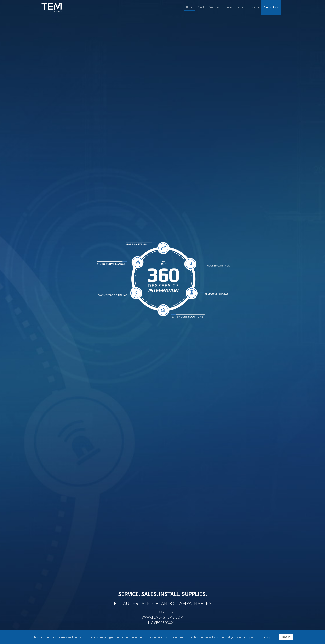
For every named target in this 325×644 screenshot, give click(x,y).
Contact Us (271, 7)
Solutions (214, 7)
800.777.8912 (162, 612)
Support (241, 7)
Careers (255, 7)
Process (228, 7)
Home (189, 7)
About (201, 7)
